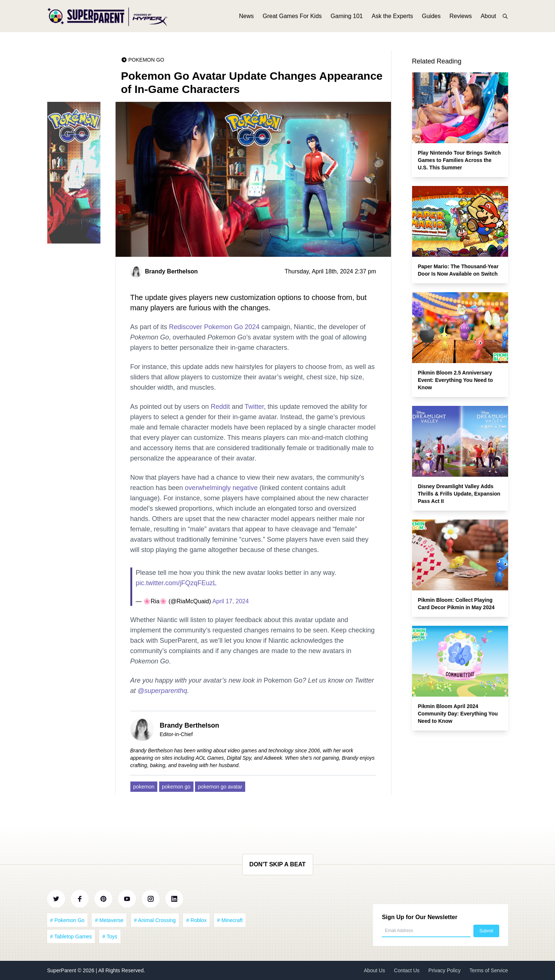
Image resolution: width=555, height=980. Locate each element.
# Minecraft (230, 920)
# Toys (110, 936)
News (246, 18)
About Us (374, 970)
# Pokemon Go (67, 920)
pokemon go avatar (220, 787)
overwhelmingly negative (221, 488)
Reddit (220, 407)
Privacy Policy (444, 970)
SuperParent (63, 970)
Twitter (254, 407)
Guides (431, 18)
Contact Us (407, 970)
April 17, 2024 (231, 601)
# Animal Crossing (155, 920)
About (489, 18)
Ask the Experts (392, 18)
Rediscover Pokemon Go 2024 (214, 327)
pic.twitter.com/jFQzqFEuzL (176, 583)
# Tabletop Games (71, 936)
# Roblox (196, 920)
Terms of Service (489, 970)
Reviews (460, 18)
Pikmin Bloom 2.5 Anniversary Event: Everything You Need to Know (455, 380)
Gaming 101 (347, 18)
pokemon (144, 787)
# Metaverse (109, 920)
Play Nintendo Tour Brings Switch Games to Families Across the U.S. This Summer (460, 160)
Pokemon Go (146, 60)
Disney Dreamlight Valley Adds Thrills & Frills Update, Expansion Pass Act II (459, 494)
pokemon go (176, 787)
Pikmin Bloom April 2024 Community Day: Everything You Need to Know (458, 714)
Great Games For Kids (292, 18)
